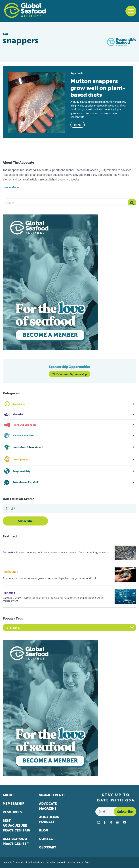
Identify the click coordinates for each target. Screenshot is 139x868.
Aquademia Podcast (49, 819)
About (8, 795)
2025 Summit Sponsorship (70, 374)
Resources (12, 812)
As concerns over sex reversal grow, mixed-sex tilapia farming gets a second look (50, 578)
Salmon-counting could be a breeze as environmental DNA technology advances (63, 553)
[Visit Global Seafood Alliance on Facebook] (105, 822)
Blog (44, 830)
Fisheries (9, 552)
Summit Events (52, 795)
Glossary (48, 847)
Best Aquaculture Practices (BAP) (16, 826)
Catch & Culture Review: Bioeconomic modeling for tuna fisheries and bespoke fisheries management (54, 599)
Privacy (71, 863)
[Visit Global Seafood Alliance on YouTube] (125, 822)
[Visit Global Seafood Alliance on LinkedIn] (118, 822)
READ (78, 125)
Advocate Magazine (48, 806)
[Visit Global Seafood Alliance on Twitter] (111, 822)
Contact (47, 839)
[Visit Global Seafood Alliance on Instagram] (99, 822)
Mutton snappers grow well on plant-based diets (98, 88)
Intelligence (10, 572)
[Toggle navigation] (131, 11)
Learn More (11, 187)
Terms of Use (84, 863)
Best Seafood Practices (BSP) (16, 841)
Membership (13, 804)
